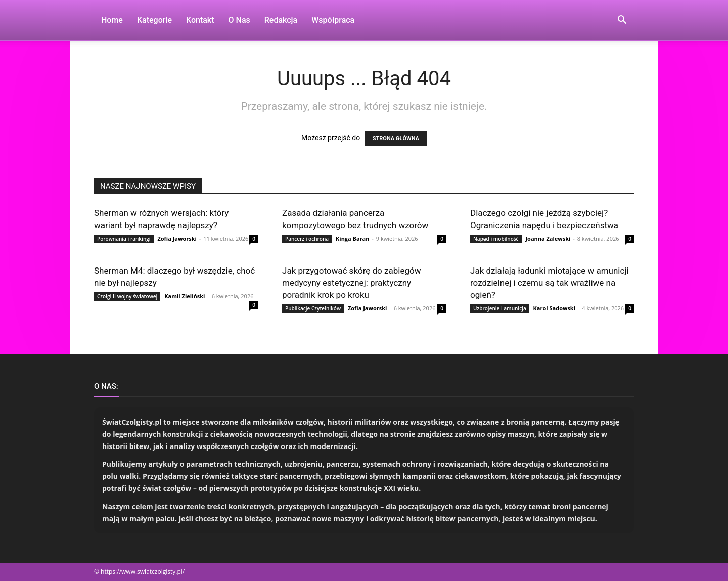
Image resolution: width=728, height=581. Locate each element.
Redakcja (281, 20)
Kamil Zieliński (185, 296)
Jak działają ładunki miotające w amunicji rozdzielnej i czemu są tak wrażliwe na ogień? (550, 283)
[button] (622, 21)
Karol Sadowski (555, 308)
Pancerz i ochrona (307, 239)
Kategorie (154, 20)
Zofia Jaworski (177, 238)
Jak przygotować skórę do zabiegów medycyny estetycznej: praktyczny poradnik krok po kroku (351, 283)
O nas (239, 20)
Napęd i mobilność (496, 239)
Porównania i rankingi (124, 239)
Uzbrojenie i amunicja (500, 308)
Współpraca (333, 20)
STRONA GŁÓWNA (396, 138)
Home (112, 20)
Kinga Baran (353, 238)
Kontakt (200, 20)
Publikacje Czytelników (313, 308)
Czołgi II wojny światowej (127, 296)
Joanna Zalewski (548, 238)
